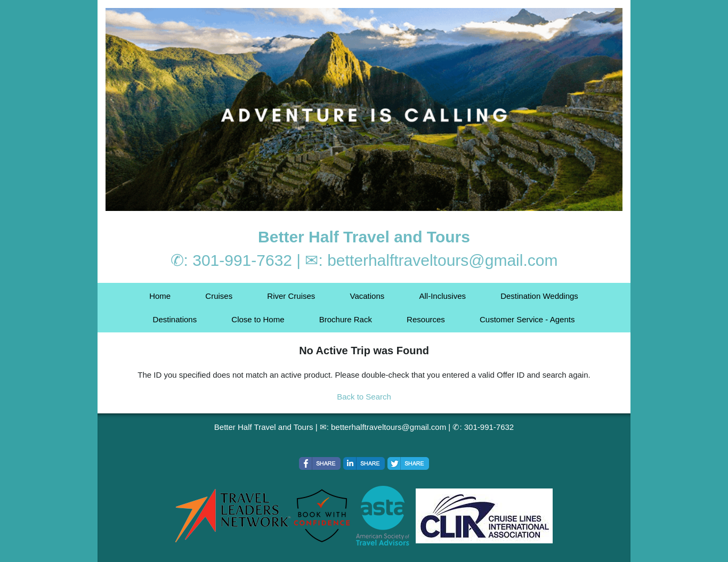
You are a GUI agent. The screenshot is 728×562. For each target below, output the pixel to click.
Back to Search (364, 397)
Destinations (175, 319)
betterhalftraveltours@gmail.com (442, 260)
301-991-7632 (242, 260)
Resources (426, 319)
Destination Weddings (539, 296)
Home (160, 296)
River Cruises (291, 296)
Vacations (367, 296)
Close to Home (258, 319)
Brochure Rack (346, 319)
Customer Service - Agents (527, 319)
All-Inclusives (442, 296)
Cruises (219, 296)
